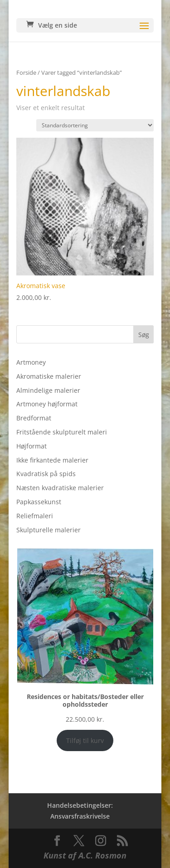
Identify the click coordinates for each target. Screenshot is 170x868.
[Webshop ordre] (95, 125)
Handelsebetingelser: (80, 805)
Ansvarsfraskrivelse (80, 816)
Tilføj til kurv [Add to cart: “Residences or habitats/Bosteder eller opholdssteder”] (85, 740)
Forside (26, 72)
